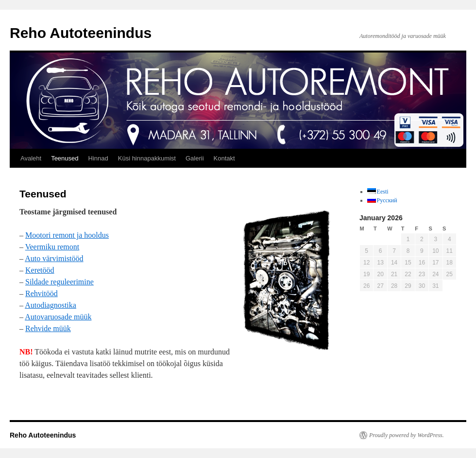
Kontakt (224, 158)
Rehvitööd (42, 293)
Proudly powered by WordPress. (407, 435)
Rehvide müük (48, 328)
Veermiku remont (52, 247)
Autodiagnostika (51, 305)
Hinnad (98, 158)
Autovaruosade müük (58, 317)
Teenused (65, 158)
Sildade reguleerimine (59, 282)
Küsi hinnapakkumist (147, 158)
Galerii (195, 158)
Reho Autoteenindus (81, 33)
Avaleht (31, 158)
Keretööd (40, 270)
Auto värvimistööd (54, 258)
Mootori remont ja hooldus (67, 235)
